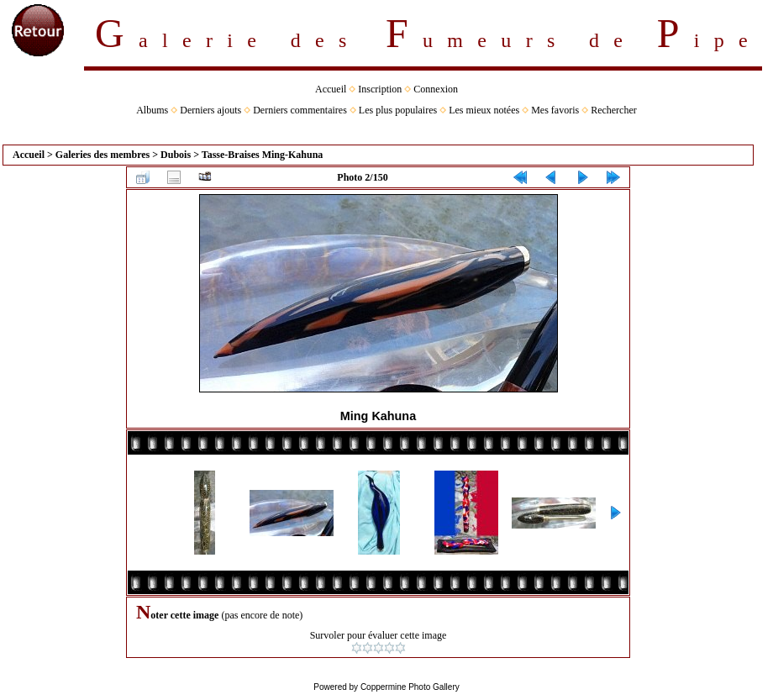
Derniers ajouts (210, 110)
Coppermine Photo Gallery (410, 687)
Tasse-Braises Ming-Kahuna (263, 155)
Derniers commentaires (300, 110)
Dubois (176, 155)
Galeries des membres (103, 155)
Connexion (436, 89)
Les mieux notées (484, 110)
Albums (152, 110)
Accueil (331, 89)
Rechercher (614, 110)
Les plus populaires (398, 110)
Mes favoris (555, 110)
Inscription (380, 89)
